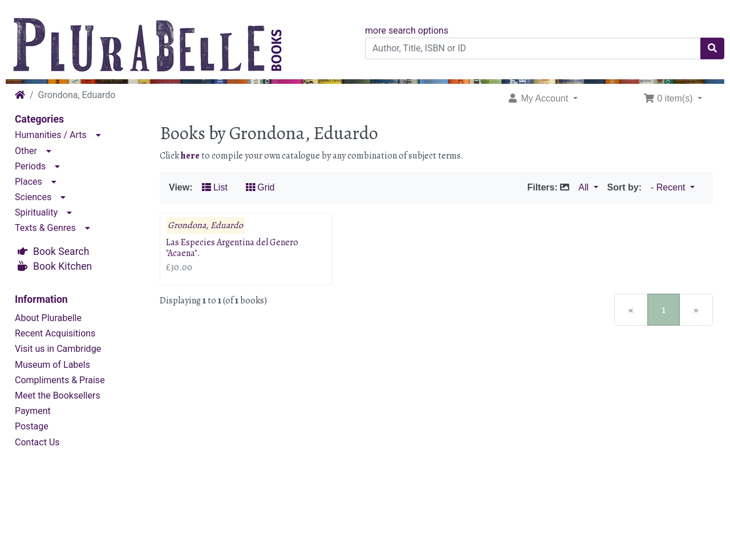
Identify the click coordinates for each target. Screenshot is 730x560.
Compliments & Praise (60, 380)
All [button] (585, 187)
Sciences (33, 197)
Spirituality (36, 212)
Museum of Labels (52, 365)
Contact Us (37, 442)
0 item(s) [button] (669, 98)
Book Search (61, 251)
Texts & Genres (45, 228)
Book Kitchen (62, 266)
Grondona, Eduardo (205, 226)
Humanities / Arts (51, 135)
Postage (32, 426)
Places (29, 182)
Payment (33, 411)
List (215, 187)
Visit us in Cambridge (58, 349)
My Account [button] (539, 98)
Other (26, 151)
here (190, 156)
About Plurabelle (48, 318)
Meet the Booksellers (58, 395)
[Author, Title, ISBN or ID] (533, 48)
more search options (407, 31)
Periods (30, 166)
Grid (260, 187)
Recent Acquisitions (55, 333)
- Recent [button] (669, 187)
